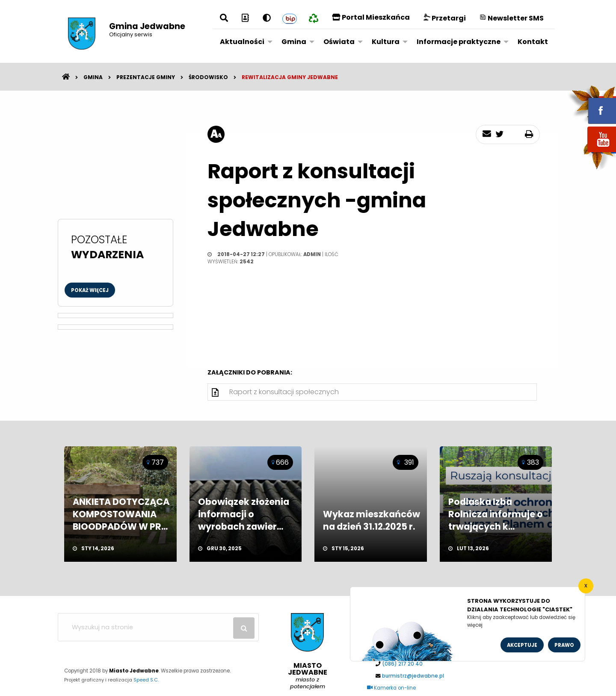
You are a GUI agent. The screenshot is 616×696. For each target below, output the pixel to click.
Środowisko (208, 77)
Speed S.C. (146, 680)
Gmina (294, 42)
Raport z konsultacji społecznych (284, 392)
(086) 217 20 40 (402, 664)
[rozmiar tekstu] (216, 134)
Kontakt (533, 42)
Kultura (386, 42)
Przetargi (445, 18)
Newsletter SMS (512, 18)
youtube (592, 153)
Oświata (339, 42)
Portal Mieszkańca (371, 17)
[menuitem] (244, 41)
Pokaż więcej (90, 290)
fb (592, 105)
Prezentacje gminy (146, 77)
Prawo (564, 645)
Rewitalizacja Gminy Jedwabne (290, 77)
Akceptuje (522, 645)
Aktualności (242, 42)
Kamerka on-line (391, 688)
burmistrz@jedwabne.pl (413, 676)
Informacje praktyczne (459, 42)
